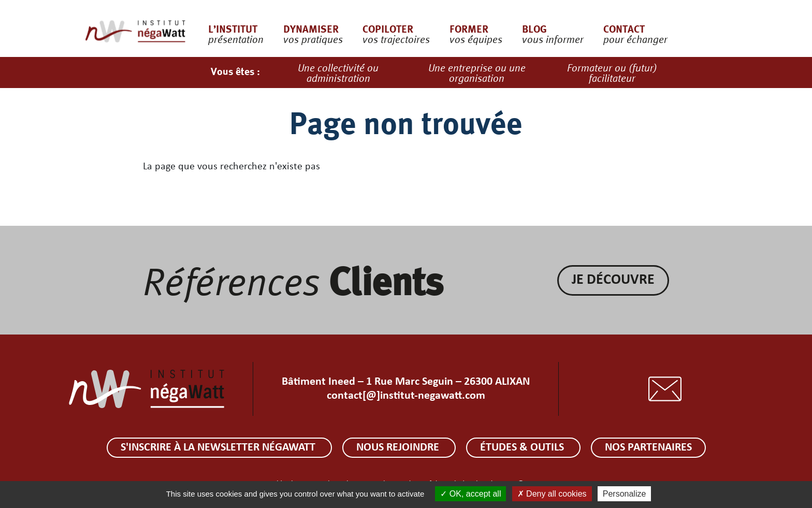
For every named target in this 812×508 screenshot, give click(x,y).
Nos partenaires (648, 448)
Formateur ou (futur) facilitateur (612, 72)
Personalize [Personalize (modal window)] (625, 494)
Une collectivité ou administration (338, 72)
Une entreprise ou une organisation (477, 72)
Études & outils (523, 448)
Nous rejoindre (399, 448)
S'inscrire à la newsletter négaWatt (219, 448)
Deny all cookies (552, 494)
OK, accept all (470, 494)
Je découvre (613, 280)
